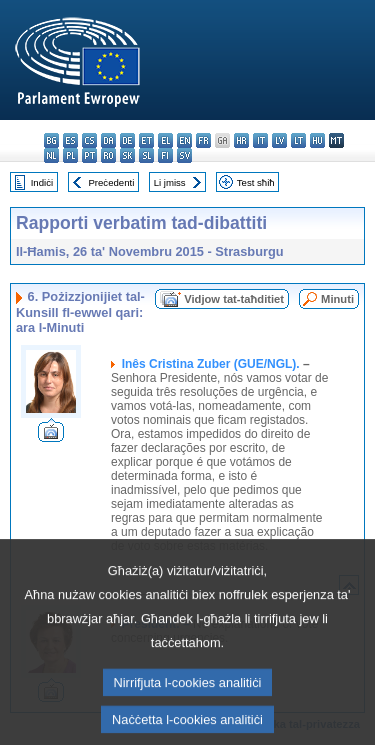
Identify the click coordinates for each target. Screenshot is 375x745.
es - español (70, 140)
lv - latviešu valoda (279, 140)
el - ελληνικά (165, 140)
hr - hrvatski (241, 140)
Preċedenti (111, 182)
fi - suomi (165, 155)
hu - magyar (317, 140)
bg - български (51, 140)
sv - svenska (184, 155)
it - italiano (260, 140)
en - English (184, 140)
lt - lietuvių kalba (298, 140)
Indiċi (42, 182)
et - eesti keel (146, 140)
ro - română (108, 155)
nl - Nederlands (51, 155)
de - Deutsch (127, 140)
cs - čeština (89, 140)
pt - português (89, 155)
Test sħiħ (256, 182)
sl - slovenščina (146, 155)
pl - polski (70, 155)
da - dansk (108, 140)
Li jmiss (170, 182)
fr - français (203, 140)
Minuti (337, 299)
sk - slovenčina (127, 155)
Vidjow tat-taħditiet (234, 299)
